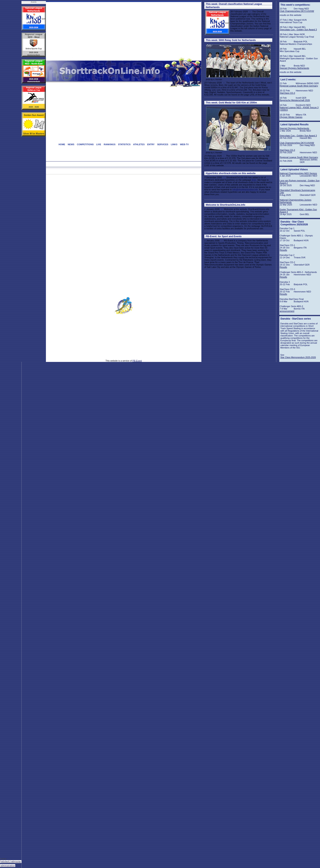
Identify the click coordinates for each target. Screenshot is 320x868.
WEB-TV (184, 145)
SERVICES (163, 145)
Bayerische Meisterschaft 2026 (295, 100)
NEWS (71, 145)
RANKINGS (110, 145)
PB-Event (137, 361)
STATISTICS (124, 145)
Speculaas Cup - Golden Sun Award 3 (298, 30)
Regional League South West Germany (299, 86)
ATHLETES (139, 145)
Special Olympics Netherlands (294, 68)
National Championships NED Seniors (298, 173)
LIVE (99, 145)
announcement (287, 311)
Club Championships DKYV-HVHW (297, 11)
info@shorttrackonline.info (245, 190)
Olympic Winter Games (291, 117)
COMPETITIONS (85, 145)
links (254, 180)
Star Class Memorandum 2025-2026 (298, 357)
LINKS (174, 145)
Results (283, 250)
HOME (62, 145)
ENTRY (151, 145)
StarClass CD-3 (287, 93)
